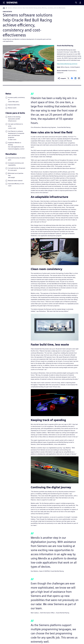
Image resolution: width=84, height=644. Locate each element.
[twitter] (68, 78)
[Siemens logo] (12, 3)
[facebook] (72, 78)
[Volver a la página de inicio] (4, 8)
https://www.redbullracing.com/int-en (67, 64)
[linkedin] (75, 78)
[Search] (76, 3)
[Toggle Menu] (4, 3)
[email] (79, 78)
